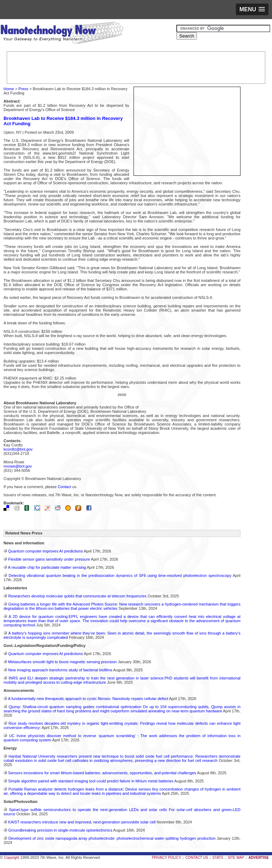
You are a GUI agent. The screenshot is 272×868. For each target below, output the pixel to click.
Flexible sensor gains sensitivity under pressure (49, 559)
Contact (64, 487)
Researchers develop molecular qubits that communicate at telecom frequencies (77, 596)
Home (9, 89)
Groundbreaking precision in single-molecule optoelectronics (60, 830)
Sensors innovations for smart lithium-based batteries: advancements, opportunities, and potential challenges (102, 773)
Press (23, 89)
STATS (218, 858)
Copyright (12, 858)
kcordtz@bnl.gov (18, 449)
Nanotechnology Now (62, 34)
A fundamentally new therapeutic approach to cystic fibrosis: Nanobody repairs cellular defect (88, 699)
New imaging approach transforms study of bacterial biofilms (60, 670)
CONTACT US (197, 858)
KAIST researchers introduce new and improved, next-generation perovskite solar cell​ (82, 822)
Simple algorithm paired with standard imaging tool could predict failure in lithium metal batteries (91, 781)
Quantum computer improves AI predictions (46, 551)
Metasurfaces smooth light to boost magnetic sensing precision (62, 662)
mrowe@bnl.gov (18, 466)
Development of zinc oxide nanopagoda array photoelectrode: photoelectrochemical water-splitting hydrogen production (112, 838)
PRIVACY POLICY (166, 858)
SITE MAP (236, 858)
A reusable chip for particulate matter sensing (47, 567)
